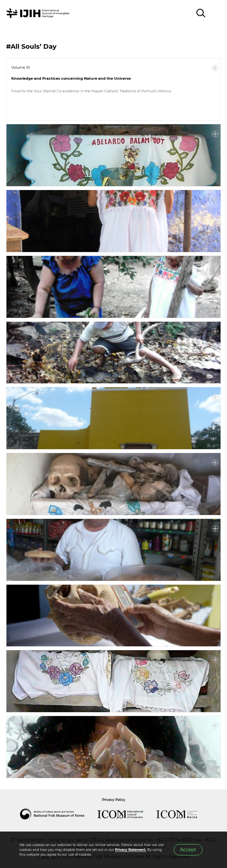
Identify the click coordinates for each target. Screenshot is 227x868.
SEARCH (201, 13)
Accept (188, 850)
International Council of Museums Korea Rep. (183, 814)
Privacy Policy (114, 800)
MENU (216, 13)
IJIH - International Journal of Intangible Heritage (39, 13)
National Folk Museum (59, 814)
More (215, 68)
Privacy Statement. (131, 850)
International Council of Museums (127, 814)
